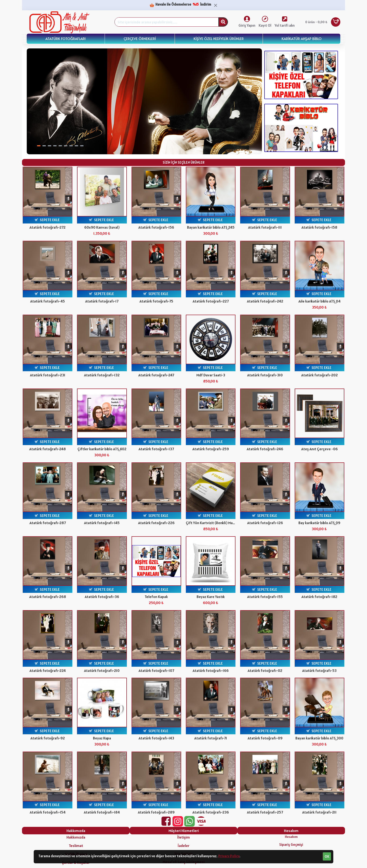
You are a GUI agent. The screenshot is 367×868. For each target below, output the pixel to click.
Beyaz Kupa (102, 738)
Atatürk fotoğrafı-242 (265, 301)
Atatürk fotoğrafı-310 (265, 375)
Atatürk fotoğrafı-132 (102, 375)
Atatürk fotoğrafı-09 (265, 738)
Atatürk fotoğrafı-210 (102, 670)
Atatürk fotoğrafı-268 (48, 597)
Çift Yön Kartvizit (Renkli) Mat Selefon (211, 523)
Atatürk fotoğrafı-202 (319, 375)
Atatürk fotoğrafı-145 (102, 523)
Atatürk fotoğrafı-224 (48, 670)
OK (327, 856)
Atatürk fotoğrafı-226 (156, 523)
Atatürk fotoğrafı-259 (211, 449)
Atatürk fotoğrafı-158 (319, 227)
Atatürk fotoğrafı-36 (102, 597)
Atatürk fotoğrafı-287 (48, 523)
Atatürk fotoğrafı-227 (211, 301)
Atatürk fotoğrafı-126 (265, 523)
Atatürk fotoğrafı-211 (319, 812)
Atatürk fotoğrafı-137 (156, 449)
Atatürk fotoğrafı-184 (102, 812)
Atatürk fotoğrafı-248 (48, 449)
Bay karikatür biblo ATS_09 (319, 523)
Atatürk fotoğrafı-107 (156, 670)
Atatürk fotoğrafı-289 (156, 812)
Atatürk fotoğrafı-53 (319, 670)
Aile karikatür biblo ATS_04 (319, 301)
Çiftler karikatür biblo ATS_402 (102, 449)
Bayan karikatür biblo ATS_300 (319, 738)
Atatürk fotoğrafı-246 (265, 449)
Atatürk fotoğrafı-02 (265, 670)
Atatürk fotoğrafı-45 (48, 301)
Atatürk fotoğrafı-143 (156, 738)
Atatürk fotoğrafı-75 (156, 301)
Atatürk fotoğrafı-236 (211, 812)
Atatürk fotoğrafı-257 (265, 812)
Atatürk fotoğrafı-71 (211, 738)
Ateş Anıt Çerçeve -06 (319, 449)
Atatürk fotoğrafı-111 (265, 227)
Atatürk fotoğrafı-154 (48, 812)
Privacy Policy (229, 856)
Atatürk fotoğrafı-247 (156, 375)
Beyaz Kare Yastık (211, 597)
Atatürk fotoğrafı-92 (48, 738)
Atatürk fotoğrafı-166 (211, 670)
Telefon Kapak (156, 597)
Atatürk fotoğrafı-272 (48, 227)
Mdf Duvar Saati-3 (211, 375)
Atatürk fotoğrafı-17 (102, 301)
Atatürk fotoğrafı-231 (48, 375)
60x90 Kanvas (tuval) (102, 227)
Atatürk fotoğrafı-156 (156, 227)
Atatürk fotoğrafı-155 (265, 597)
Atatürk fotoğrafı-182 (319, 597)
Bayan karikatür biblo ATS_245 (211, 227)
